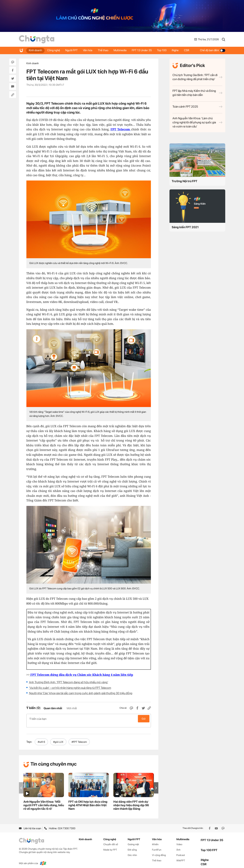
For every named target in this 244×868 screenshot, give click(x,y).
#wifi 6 (41, 738)
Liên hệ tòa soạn (30, 824)
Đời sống (132, 846)
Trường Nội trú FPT (185, 181)
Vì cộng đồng (159, 851)
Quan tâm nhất (53, 708)
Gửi (144, 719)
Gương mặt (133, 840)
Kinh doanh (36, 50)
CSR (190, 50)
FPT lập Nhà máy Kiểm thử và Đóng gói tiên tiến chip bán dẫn (197, 93)
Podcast (181, 851)
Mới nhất (72, 708)
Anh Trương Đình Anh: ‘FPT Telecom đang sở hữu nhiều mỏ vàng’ (69, 682)
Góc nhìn (132, 851)
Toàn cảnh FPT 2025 (197, 107)
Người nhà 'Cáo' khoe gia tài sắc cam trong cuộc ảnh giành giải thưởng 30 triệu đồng (81, 693)
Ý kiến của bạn (89, 719)
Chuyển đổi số (111, 840)
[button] (156, 784)
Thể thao (105, 50)
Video (179, 840)
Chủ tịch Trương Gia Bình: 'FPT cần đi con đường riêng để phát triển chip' (197, 77)
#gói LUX (58, 738)
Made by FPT (110, 846)
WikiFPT (181, 857)
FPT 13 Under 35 (144, 50)
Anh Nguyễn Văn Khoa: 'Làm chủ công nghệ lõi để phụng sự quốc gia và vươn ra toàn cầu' (197, 122)
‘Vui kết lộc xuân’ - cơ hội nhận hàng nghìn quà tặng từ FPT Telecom (70, 688)
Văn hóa (89, 50)
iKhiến (155, 840)
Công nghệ (54, 50)
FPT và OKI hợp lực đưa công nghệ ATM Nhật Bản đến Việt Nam (88, 801)
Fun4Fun (157, 846)
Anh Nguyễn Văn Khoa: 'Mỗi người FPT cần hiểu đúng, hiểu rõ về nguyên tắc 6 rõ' (44, 801)
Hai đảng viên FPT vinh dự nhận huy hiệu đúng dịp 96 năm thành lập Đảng (131, 801)
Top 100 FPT (209, 846)
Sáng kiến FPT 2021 (185, 227)
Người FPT (72, 50)
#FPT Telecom (79, 738)
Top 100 (164, 50)
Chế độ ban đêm (213, 50)
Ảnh (178, 846)
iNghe (178, 50)
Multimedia (122, 50)
